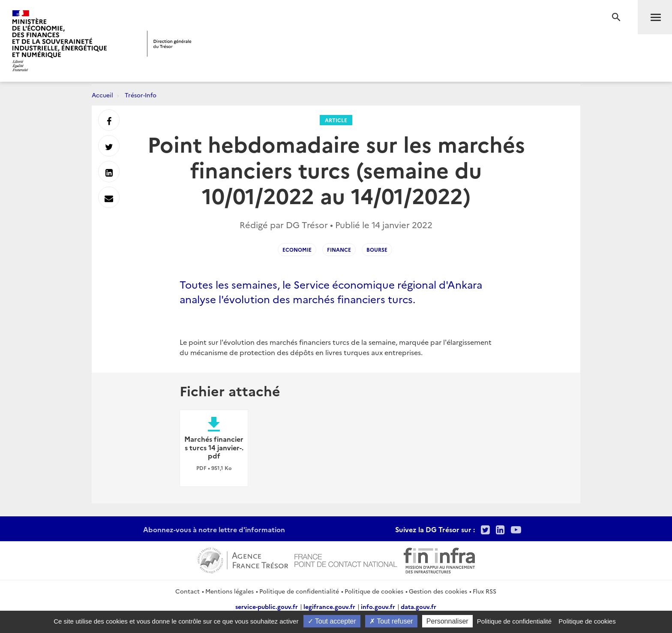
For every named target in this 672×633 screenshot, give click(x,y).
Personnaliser (447, 621)
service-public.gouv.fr (267, 606)
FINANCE (339, 249)
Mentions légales (229, 591)
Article (336, 120)
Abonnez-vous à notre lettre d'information (214, 529)
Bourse (377, 249)
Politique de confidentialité (299, 591)
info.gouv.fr (378, 606)
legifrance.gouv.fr (329, 606)
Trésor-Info (141, 95)
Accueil (102, 95)
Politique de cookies (374, 591)
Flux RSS (484, 591)
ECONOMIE (297, 249)
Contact (187, 591)
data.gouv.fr (418, 606)
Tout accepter (332, 621)
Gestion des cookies (438, 591)
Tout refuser (391, 621)
